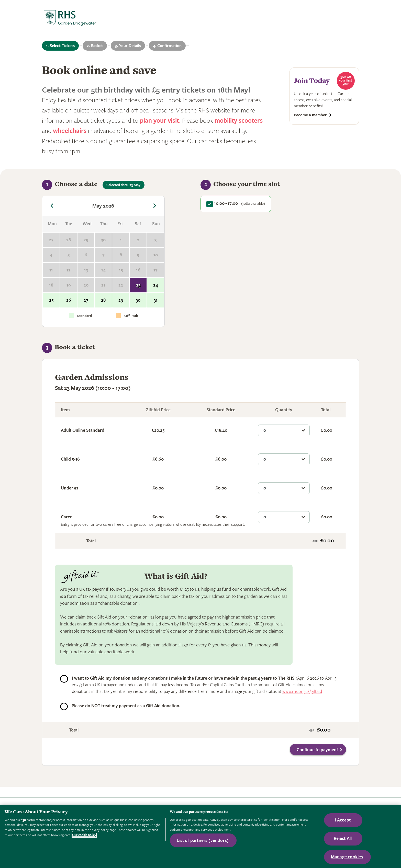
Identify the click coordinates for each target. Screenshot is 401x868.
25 (51, 300)
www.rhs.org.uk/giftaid (302, 692)
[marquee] (201, 17)
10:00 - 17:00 (240, 203)
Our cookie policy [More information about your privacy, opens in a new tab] (84, 835)
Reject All (343, 838)
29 (121, 300)
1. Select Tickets (60, 46)
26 (69, 300)
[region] (201, 836)
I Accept (343, 820)
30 (138, 300)
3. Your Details (128, 46)
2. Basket (95, 46)
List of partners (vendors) (203, 841)
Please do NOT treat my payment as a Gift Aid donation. (126, 706)
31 (156, 300)
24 (156, 285)
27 (86, 300)
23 (138, 285)
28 (103, 300)
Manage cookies (347, 857)
